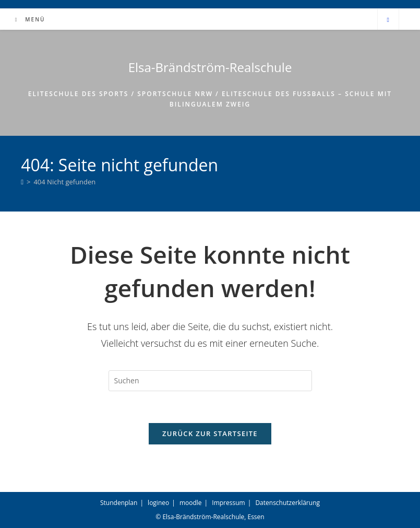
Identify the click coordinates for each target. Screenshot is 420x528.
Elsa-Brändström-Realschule (210, 67)
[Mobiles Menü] (29, 19)
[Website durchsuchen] (388, 20)
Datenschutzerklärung (287, 503)
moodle (191, 503)
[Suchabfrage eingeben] (210, 381)
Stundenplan (119, 503)
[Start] (22, 182)
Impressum (228, 503)
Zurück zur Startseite (210, 433)
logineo (158, 503)
